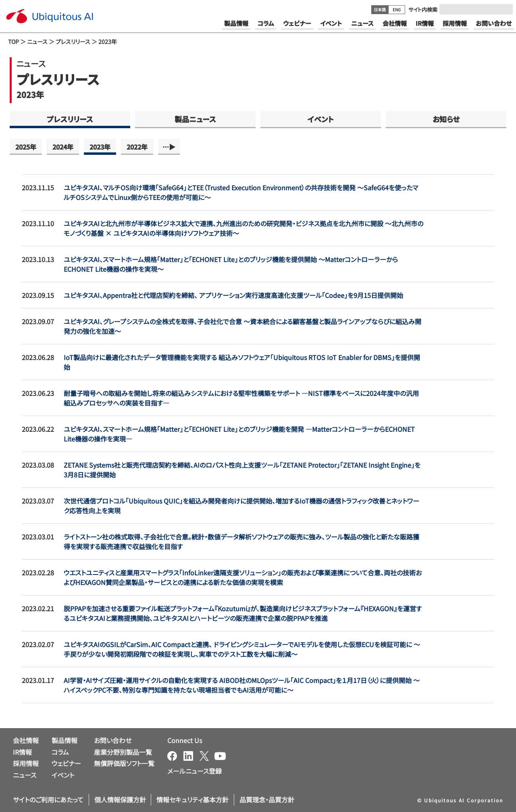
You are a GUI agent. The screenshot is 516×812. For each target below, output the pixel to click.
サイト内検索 (423, 9)
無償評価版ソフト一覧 (124, 763)
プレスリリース (73, 42)
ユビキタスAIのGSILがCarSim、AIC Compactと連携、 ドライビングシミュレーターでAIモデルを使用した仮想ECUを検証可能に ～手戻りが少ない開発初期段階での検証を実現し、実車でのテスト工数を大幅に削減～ (242, 649)
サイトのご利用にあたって (48, 800)
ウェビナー (66, 763)
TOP (14, 42)
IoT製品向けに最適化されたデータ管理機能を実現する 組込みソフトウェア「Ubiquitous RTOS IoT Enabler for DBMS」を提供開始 (242, 362)
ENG (397, 9)
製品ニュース (195, 119)
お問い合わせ (113, 740)
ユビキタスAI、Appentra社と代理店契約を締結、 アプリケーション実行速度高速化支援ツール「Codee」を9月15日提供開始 (233, 295)
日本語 (380, 9)
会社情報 (26, 740)
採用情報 (26, 763)
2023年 (100, 147)
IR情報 (22, 752)
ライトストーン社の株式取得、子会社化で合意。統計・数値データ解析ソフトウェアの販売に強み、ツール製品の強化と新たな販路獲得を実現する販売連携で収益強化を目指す (241, 541)
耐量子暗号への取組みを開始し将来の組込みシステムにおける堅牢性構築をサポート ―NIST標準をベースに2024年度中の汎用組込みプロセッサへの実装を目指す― (241, 398)
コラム (60, 752)
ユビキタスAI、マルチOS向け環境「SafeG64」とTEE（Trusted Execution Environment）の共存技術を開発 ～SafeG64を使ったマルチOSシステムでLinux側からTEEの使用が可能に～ (241, 192)
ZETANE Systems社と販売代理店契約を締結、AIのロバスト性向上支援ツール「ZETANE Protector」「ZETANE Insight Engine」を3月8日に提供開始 (242, 470)
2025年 (26, 147)
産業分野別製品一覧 (123, 752)
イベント (321, 119)
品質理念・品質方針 (267, 800)
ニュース (37, 42)
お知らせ (446, 119)
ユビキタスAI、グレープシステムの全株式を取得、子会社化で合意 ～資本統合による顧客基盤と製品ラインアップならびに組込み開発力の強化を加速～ (242, 326)
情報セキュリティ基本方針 (192, 800)
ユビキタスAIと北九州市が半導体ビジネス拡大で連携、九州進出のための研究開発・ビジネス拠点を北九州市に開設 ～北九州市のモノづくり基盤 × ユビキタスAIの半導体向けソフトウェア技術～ (243, 228)
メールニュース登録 (195, 771)
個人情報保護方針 (120, 800)
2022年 (137, 147)
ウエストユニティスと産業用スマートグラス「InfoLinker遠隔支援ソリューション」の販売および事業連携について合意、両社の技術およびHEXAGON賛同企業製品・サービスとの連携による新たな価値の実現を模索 (243, 577)
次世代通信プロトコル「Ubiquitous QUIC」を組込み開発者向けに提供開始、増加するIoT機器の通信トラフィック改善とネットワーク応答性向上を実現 (241, 506)
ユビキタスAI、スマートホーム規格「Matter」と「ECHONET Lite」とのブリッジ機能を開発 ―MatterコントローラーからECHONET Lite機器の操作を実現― (239, 434)
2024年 (63, 147)
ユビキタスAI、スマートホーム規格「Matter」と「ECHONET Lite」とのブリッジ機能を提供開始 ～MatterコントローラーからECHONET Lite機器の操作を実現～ (231, 264)
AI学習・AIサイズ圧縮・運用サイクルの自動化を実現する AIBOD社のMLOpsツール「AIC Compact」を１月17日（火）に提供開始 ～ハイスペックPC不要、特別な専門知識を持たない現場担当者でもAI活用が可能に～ (242, 685)
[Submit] (504, 9)
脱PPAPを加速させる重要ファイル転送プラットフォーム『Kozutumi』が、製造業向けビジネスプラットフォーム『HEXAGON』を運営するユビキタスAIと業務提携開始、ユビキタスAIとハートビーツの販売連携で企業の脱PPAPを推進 (243, 613)
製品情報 (64, 740)
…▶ (169, 147)
